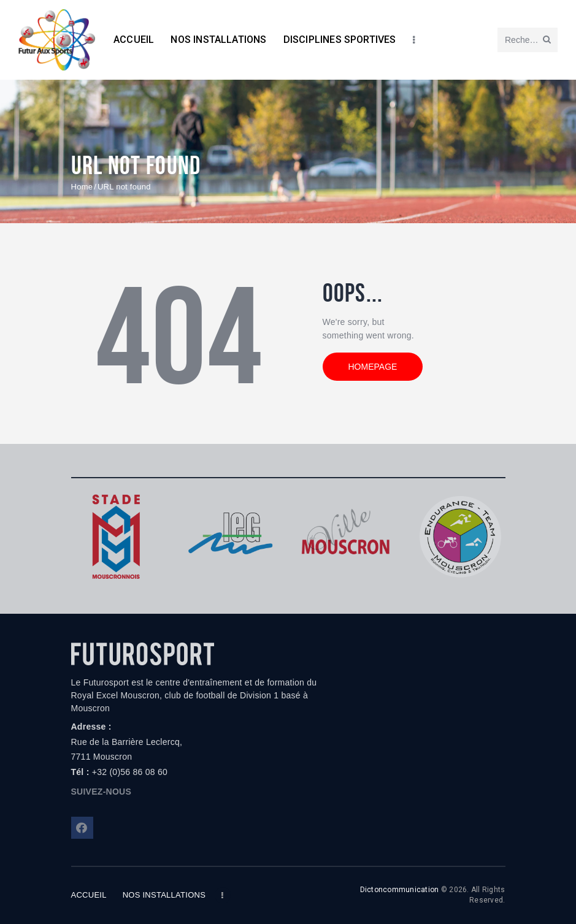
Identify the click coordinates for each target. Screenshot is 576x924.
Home (82, 187)
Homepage (373, 367)
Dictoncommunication (400, 890)
